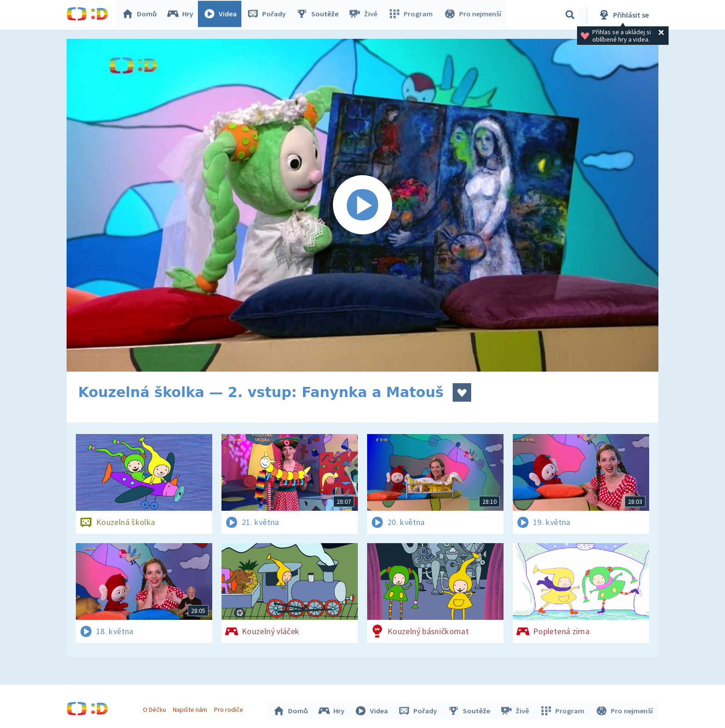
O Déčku (155, 709)
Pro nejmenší (473, 15)
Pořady (268, 15)
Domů (141, 15)
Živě (365, 15)
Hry (182, 15)
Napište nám (191, 709)
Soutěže (319, 15)
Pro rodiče (230, 709)
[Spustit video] (362, 205)
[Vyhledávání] (570, 15)
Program (412, 15)
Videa (222, 15)
